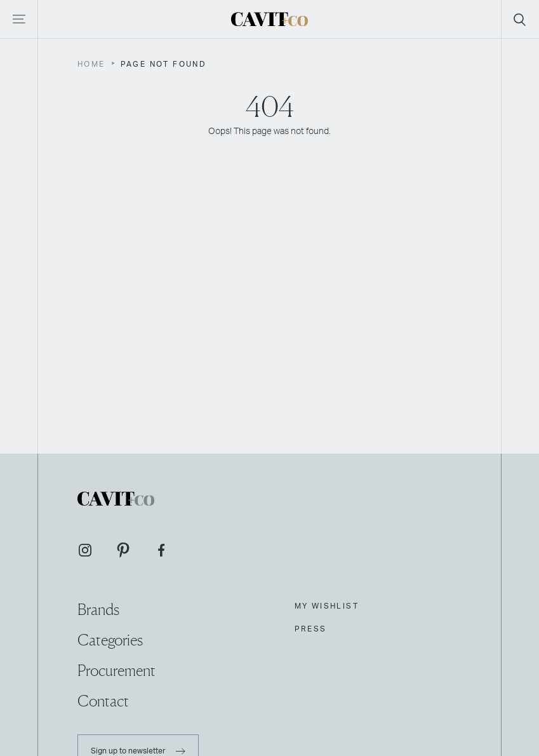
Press (311, 629)
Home (91, 64)
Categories (110, 640)
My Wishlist (327, 606)
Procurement (116, 671)
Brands (98, 610)
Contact (103, 701)
